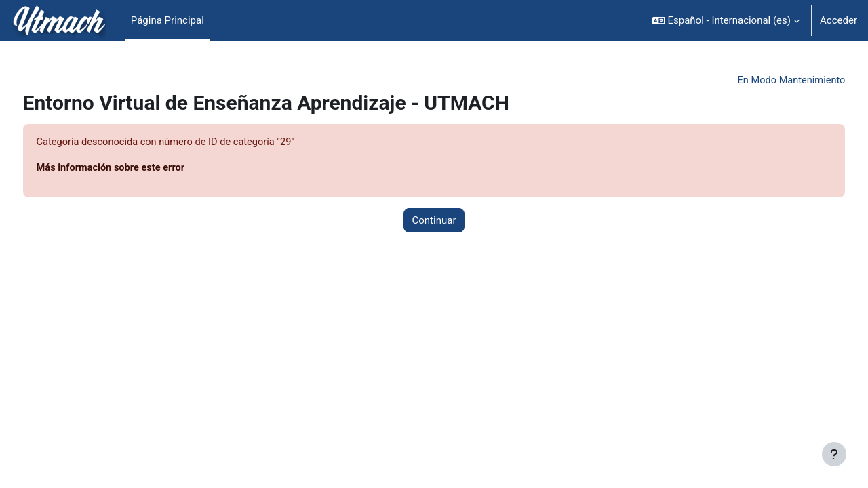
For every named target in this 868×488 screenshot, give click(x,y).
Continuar (434, 222)
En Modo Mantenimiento (764, 81)
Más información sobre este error (138, 169)
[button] (726, 20)
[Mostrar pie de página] (834, 454)
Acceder (839, 20)
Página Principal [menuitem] (167, 20)
